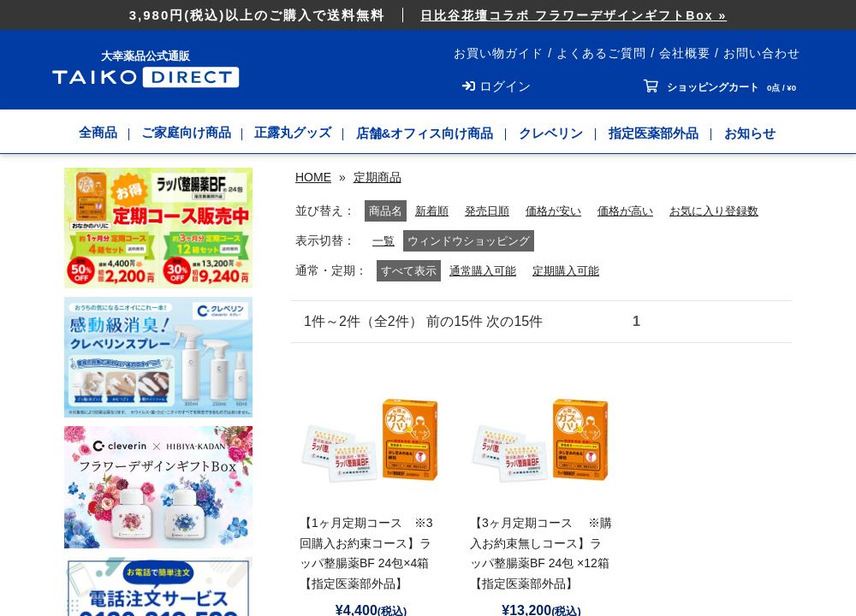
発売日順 (423, 232)
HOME (313, 177)
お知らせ (753, 133)
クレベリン (554, 133)
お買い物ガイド (499, 53)
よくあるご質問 (601, 53)
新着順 (365, 232)
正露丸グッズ (295, 133)
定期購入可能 (574, 292)
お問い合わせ (762, 53)
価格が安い (493, 232)
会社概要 (685, 53)
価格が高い (569, 232)
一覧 (384, 262)
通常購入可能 (485, 292)
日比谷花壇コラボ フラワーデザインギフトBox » (574, 15)
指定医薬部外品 (657, 133)
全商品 (96, 133)
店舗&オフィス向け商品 (428, 133)
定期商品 (377, 177)
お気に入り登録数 (663, 232)
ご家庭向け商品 (186, 133)
